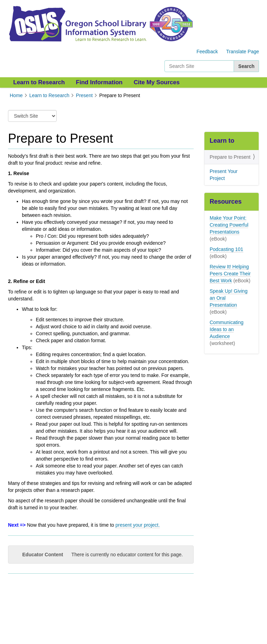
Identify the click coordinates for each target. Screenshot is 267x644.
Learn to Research (39, 82)
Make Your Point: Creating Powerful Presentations (229, 225)
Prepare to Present (230, 157)
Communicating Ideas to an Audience (226, 329)
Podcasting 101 (226, 249)
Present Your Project (224, 175)
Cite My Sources (156, 82)
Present (84, 95)
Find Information (99, 82)
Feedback (207, 52)
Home (16, 95)
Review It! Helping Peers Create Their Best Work (230, 274)
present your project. (138, 525)
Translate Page (243, 52)
